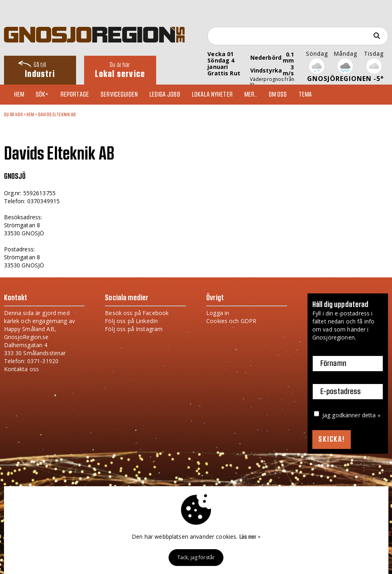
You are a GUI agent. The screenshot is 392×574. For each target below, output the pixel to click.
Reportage (75, 95)
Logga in (218, 313)
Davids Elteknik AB (57, 115)
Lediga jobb (165, 95)
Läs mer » (250, 537)
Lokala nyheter (212, 95)
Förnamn (333, 364)
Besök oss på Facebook (137, 313)
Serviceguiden (119, 95)
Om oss (278, 95)
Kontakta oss (22, 369)
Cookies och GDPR (231, 321)
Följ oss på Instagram (134, 329)
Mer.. (251, 95)
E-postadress (341, 392)
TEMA (306, 95)
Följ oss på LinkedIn (131, 321)
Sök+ (42, 95)
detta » (371, 415)
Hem (19, 95)
